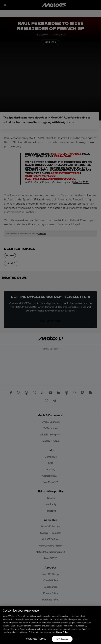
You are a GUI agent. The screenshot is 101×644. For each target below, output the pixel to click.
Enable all (62, 639)
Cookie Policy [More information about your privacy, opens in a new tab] (62, 632)
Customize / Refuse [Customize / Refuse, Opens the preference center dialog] (36, 639)
